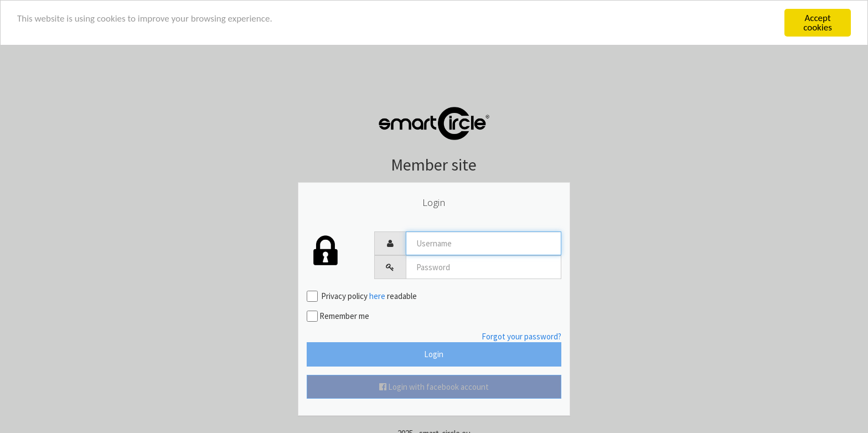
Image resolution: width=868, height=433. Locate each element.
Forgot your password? (521, 336)
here (377, 296)
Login (434, 354)
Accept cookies (818, 23)
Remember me (338, 316)
